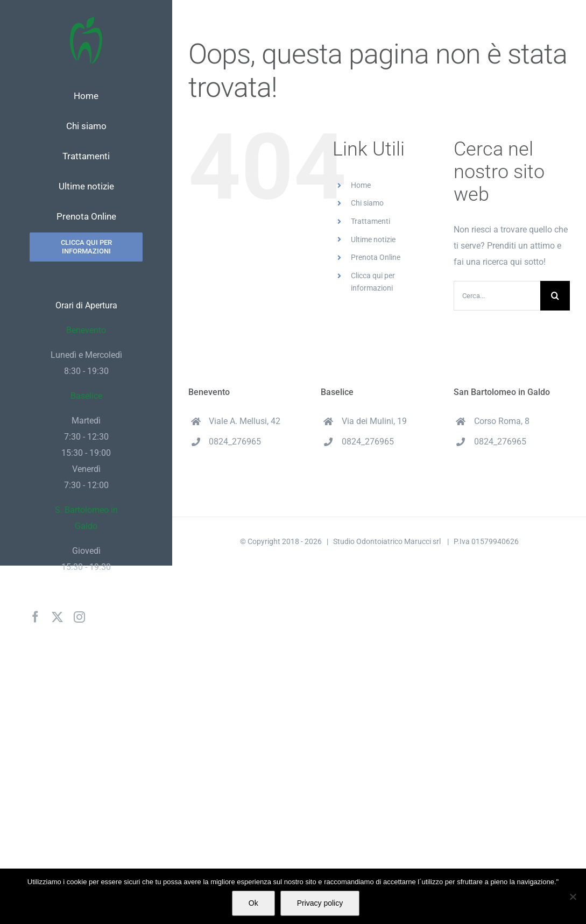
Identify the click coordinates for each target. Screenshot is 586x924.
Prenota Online (376, 257)
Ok (253, 903)
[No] (573, 897)
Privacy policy (320, 903)
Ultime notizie (373, 239)
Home (361, 185)
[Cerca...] (497, 296)
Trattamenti (370, 221)
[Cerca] (555, 296)
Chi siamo (367, 203)
